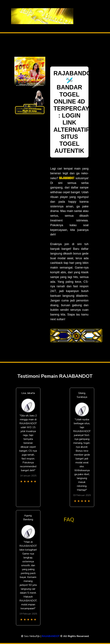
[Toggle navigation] (96, 16)
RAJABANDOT (67, 178)
